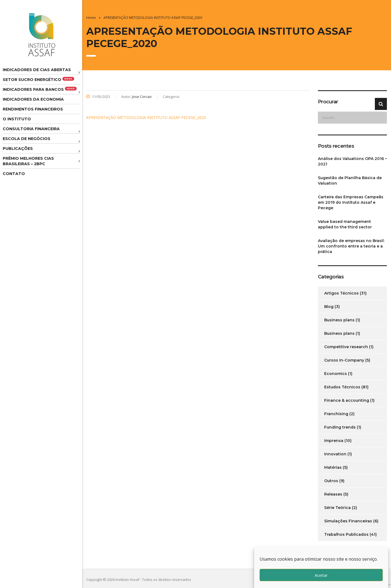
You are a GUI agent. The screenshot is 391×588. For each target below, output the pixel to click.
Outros (331, 481)
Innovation (335, 454)
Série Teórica (337, 508)
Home (91, 18)
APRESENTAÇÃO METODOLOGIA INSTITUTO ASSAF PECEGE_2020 (146, 117)
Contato (14, 174)
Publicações (18, 149)
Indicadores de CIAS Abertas (37, 70)
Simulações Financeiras (348, 521)
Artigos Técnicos (341, 293)
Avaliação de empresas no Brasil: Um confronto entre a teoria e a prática (351, 246)
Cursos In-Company (344, 360)
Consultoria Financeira (31, 129)
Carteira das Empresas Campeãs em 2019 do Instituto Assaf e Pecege (351, 202)
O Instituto (17, 119)
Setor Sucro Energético (38, 79)
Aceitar (321, 575)
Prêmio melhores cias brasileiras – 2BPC (28, 161)
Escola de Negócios (27, 139)
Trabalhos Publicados (346, 534)
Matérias (333, 467)
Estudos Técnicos (342, 387)
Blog (329, 307)
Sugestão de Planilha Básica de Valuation (350, 181)
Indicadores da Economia (33, 99)
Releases (333, 494)
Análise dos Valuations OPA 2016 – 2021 (352, 161)
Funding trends (340, 427)
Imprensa (334, 441)
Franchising (336, 414)
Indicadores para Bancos (40, 89)
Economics (336, 374)
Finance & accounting (347, 400)
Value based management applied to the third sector (345, 224)
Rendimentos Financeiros (33, 109)
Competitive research (346, 347)
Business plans (339, 320)
